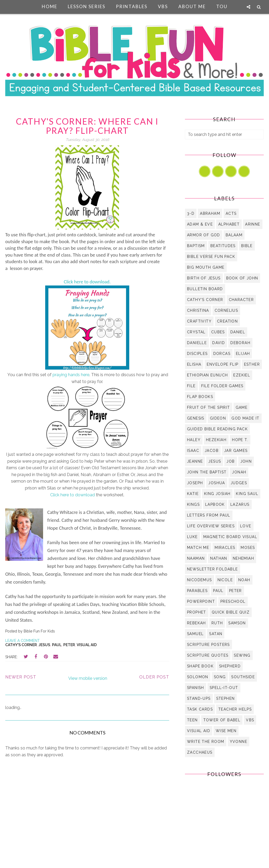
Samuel (195, 634)
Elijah (243, 354)
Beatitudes (223, 246)
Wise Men (226, 731)
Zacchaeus (200, 752)
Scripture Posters (208, 645)
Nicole (225, 580)
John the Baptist (207, 472)
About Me (192, 6)
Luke (192, 537)
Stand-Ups (199, 698)
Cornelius (226, 310)
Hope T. (240, 440)
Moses (248, 548)
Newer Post (21, 677)
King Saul (247, 494)
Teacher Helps (235, 709)
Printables (132, 6)
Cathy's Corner (21, 645)
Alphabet (229, 224)
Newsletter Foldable (213, 569)
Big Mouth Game (206, 267)
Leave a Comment (22, 641)
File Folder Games (222, 386)
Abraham (210, 213)
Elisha (194, 364)
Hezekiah (216, 440)
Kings (193, 504)
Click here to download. (87, 282)
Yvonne (239, 742)
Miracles (225, 548)
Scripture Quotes (208, 655)
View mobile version (88, 678)
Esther (252, 364)
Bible (247, 246)
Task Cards (200, 709)
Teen (192, 720)
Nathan (219, 558)
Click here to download (73, 495)
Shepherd (230, 666)
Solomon (198, 677)
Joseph (195, 483)
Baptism (196, 246)
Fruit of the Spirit (209, 407)
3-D (191, 213)
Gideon (218, 418)
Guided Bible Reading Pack (217, 429)
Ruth (217, 623)
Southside (243, 677)
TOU (222, 6)
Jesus (44, 645)
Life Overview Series (211, 526)
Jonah (239, 472)
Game (242, 407)
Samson (237, 623)
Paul (57, 645)
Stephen (226, 698)
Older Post (154, 677)
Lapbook (215, 504)
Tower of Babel (222, 720)
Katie (193, 494)
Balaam (234, 235)
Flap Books (200, 397)
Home (50, 6)
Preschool (233, 601)
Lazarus (240, 504)
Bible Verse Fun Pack (211, 257)
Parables (197, 591)
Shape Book (200, 666)
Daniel (238, 332)
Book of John (242, 278)
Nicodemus (200, 580)
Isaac (193, 451)
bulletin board (205, 289)
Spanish (196, 688)
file (191, 386)
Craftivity (199, 321)
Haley (194, 440)
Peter (69, 645)
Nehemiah (243, 558)
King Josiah (217, 494)
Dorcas (222, 354)
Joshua (217, 483)
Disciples (197, 354)
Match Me (198, 548)
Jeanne (195, 461)
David (219, 343)
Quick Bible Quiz (231, 612)
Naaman (196, 558)
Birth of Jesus (204, 278)
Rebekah (196, 623)
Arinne (253, 224)
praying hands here (71, 375)
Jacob (212, 451)
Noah (244, 580)
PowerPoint (201, 601)
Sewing (242, 655)
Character (241, 300)
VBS (163, 6)
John (246, 461)
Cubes (218, 332)
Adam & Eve (200, 224)
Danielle (197, 343)
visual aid (87, 645)
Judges (239, 483)
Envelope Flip (223, 364)
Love (246, 526)
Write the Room (206, 742)
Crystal (196, 332)
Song (220, 677)
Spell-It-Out (224, 688)
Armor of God (204, 235)
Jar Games (236, 451)
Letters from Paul (209, 515)
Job (231, 461)
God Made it (245, 418)
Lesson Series (87, 6)
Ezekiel (242, 375)
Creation (227, 321)
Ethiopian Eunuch (207, 375)
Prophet (197, 612)
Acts (231, 213)
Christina (198, 310)
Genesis (196, 418)
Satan (216, 634)
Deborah (240, 343)
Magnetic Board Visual (230, 537)
